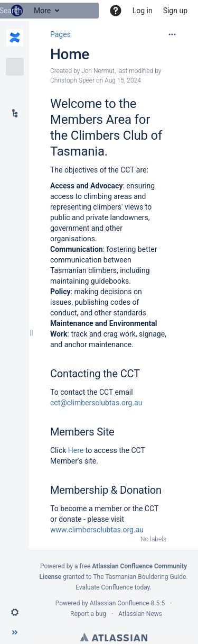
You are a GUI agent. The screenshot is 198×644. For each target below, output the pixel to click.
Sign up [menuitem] (175, 11)
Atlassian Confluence (120, 603)
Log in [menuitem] (143, 11)
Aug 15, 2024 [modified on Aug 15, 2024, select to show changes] (123, 80)
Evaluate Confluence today (112, 587)
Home (70, 54)
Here (76, 450)
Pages (60, 34)
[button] (116, 11)
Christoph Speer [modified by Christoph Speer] (72, 80)
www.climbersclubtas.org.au (97, 530)
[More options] (172, 34)
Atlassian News (140, 614)
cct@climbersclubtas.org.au (96, 403)
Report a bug (88, 614)
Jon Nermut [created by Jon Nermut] (98, 71)
